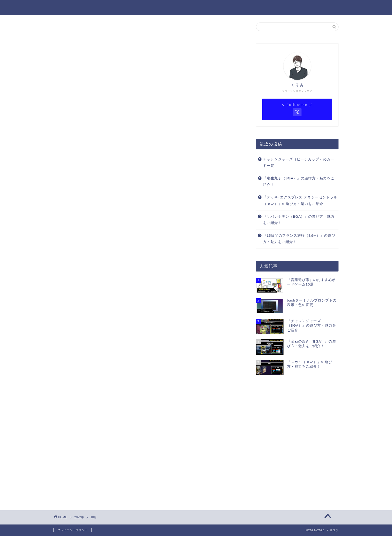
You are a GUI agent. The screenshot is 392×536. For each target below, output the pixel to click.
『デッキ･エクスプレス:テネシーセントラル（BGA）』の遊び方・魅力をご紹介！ (300, 201)
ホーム (175, 8)
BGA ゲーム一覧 (245, 8)
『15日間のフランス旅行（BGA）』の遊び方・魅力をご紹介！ (299, 239)
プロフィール (206, 8)
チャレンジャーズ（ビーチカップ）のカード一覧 (299, 163)
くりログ (64, 7)
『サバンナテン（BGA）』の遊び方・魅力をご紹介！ (299, 220)
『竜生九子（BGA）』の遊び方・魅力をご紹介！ (299, 182)
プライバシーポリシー (72, 530)
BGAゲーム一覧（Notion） (298, 8)
